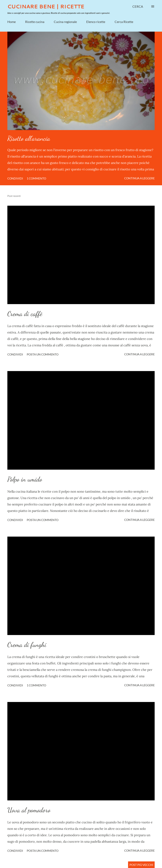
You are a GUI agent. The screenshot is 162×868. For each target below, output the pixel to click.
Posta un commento (43, 354)
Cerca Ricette (124, 22)
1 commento (36, 178)
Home (12, 22)
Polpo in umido (25, 479)
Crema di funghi (27, 645)
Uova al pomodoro (29, 810)
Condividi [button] (15, 178)
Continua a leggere (139, 178)
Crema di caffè (25, 314)
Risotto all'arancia (29, 138)
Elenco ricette (96, 22)
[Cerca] (138, 6)
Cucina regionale (65, 22)
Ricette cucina (35, 22)
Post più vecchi (141, 865)
